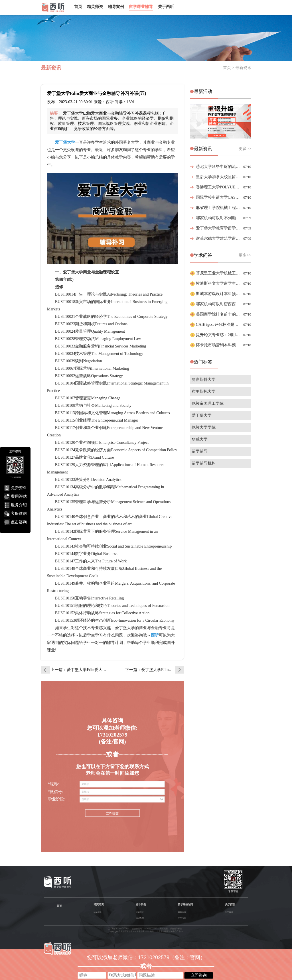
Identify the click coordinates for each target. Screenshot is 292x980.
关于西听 (166, 7)
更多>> (245, 149)
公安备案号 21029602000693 (145, 929)
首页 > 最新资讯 (237, 68)
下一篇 (155, 670)
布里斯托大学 (204, 392)
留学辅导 (200, 451)
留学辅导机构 (204, 463)
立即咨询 (199, 975)
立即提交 (112, 813)
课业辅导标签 (176, 929)
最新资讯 (182, 912)
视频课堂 (140, 912)
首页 (78, 7)
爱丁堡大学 (202, 415)
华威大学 (200, 439)
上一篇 (80, 670)
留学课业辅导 (141, 7)
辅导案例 (116, 7)
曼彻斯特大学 (204, 380)
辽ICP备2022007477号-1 (119, 929)
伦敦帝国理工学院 (208, 403)
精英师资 (95, 7)
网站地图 (164, 929)
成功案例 (140, 918)
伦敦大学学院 (204, 427)
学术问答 (182, 918)
